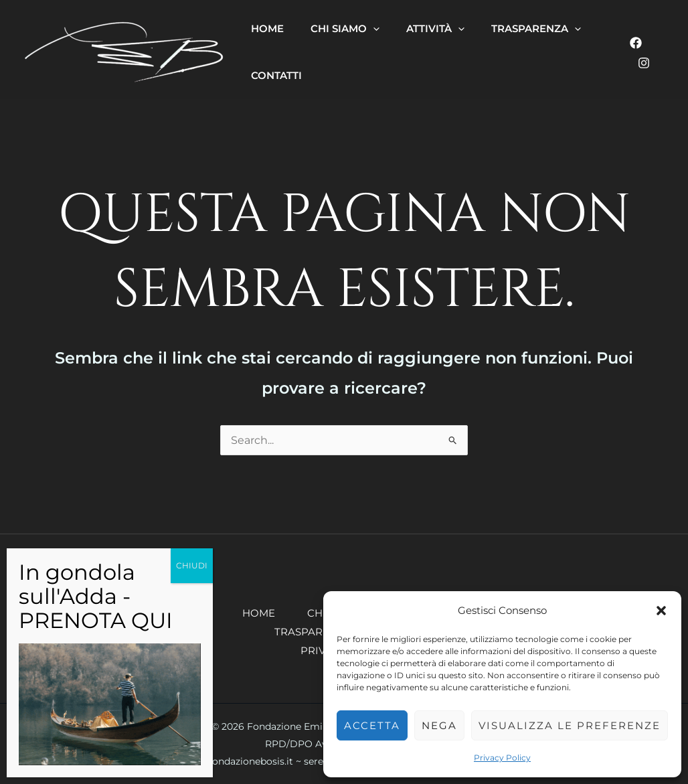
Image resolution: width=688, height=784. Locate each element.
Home (259, 613)
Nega (439, 725)
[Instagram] (644, 63)
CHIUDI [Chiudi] (192, 565)
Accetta (372, 725)
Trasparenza (313, 632)
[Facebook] (636, 43)
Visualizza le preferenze (570, 725)
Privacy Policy (502, 758)
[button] (661, 611)
